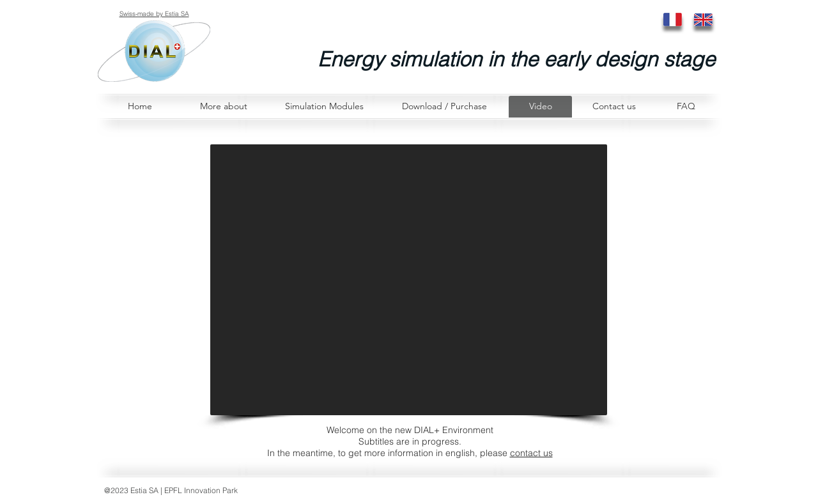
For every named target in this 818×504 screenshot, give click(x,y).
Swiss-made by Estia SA (154, 14)
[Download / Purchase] (444, 107)
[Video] (540, 107)
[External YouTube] (409, 280)
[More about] (223, 107)
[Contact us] (614, 107)
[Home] (140, 107)
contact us (531, 453)
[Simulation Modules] (324, 107)
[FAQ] (686, 107)
